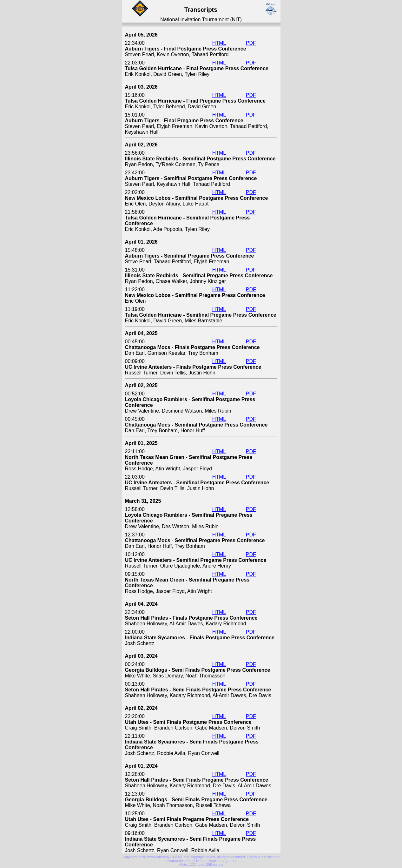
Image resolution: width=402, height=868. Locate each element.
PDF (251, 43)
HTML (219, 43)
